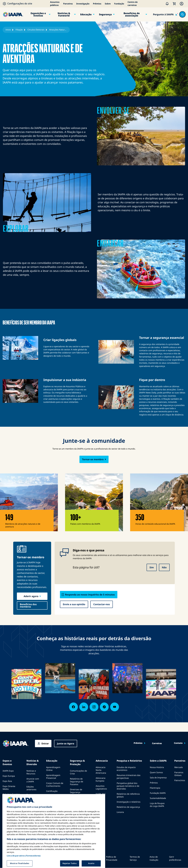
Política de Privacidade (112, 858)
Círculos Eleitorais (36, 30)
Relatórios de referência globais (128, 795)
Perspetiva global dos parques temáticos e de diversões (128, 786)
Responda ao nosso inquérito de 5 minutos (90, 595)
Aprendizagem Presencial (53, 777)
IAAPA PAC (101, 794)
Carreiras (157, 743)
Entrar (45, 743)
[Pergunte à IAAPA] (166, 14)
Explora (50, 804)
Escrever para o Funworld (33, 796)
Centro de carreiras (133, 4)
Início (8, 30)
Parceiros (68, 4)
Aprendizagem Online (53, 769)
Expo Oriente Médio (9, 788)
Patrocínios (180, 780)
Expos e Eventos (7, 762)
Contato (178, 743)
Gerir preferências (175, 858)
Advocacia (102, 761)
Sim (152, 567)
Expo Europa (9, 776)
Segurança (105, 14)
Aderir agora (31, 596)
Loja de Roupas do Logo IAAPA (157, 805)
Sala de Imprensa (158, 778)
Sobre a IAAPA (158, 761)
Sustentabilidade (158, 798)
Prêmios (97, 4)
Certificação (52, 791)
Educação (86, 14)
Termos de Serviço (135, 858)
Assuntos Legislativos (101, 787)
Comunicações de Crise (78, 772)
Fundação (119, 4)
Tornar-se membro (93, 459)
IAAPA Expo (8, 771)
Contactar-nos (102, 604)
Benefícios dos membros (28, 605)
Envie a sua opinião (74, 604)
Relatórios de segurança (128, 807)
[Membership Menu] (182, 4)
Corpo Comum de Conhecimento (55, 785)
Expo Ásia (7, 781)
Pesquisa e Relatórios (129, 761)
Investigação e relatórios (128, 802)
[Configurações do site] (17, 4)
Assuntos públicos (55, 4)
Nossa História (157, 767)
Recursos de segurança (76, 799)
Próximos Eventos (11, 794)
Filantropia (155, 788)
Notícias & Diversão (33, 762)
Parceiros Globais (179, 774)
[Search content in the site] (182, 14)
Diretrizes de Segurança (76, 791)
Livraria (120, 812)
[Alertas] (167, 4)
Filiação (19, 30)
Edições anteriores (31, 788)
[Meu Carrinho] (174, 4)
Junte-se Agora (66, 743)
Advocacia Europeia (100, 780)
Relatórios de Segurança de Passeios (77, 782)
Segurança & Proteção (77, 762)
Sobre (108, 4)
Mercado (179, 767)
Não (164, 567)
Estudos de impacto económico (126, 769)
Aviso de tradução (154, 858)
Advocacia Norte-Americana (101, 770)
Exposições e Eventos (38, 14)
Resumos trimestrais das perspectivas (129, 777)
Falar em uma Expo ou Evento (10, 801)
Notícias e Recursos (31, 772)
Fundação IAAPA (158, 793)
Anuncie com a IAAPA (33, 780)
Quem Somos (156, 773)
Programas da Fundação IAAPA (54, 798)
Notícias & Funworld (64, 14)
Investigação (83, 4)
